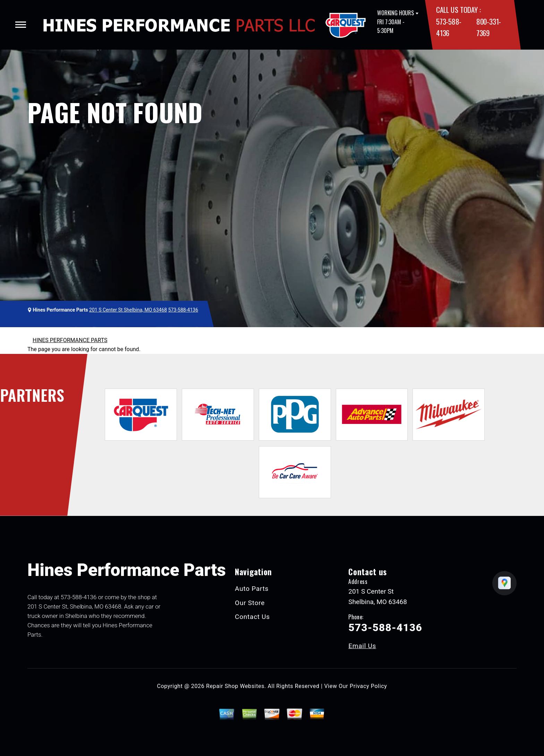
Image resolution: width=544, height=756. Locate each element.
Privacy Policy (368, 686)
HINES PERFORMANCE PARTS (70, 340)
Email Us (362, 646)
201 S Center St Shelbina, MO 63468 (128, 310)
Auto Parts (252, 589)
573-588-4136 (183, 310)
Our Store (250, 603)
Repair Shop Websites (235, 686)
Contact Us (252, 617)
